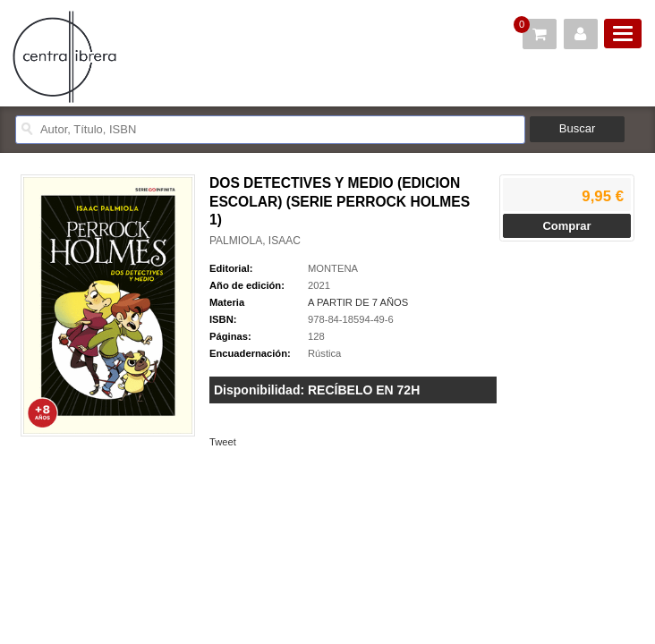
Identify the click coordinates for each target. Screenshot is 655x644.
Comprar (566, 226)
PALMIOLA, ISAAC (255, 241)
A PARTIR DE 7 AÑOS (358, 302)
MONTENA (333, 268)
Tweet (223, 442)
